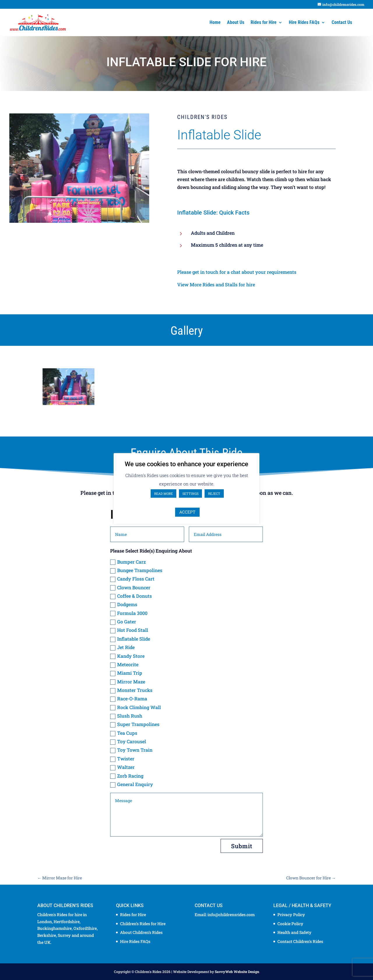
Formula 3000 (129, 613)
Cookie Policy (290, 924)
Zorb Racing (127, 776)
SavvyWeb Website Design (237, 972)
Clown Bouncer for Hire (311, 878)
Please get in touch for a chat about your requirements (237, 272)
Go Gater (123, 622)
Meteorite (124, 665)
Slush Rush (126, 716)
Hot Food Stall (129, 630)
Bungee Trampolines (136, 570)
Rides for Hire (264, 23)
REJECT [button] (214, 493)
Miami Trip (126, 673)
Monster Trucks (131, 690)
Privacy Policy (291, 915)
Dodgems (124, 604)
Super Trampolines (135, 724)
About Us (236, 23)
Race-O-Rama (129, 699)
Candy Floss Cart (132, 579)
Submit (242, 846)
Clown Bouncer (130, 588)
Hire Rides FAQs (304, 23)
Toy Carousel (128, 741)
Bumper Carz (128, 562)
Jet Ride (122, 647)
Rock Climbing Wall (136, 707)
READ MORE (163, 493)
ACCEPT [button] (187, 512)
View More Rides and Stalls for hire (216, 284)
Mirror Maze (128, 682)
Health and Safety (294, 932)
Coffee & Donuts (131, 596)
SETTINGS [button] (190, 493)
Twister (122, 759)
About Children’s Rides (141, 932)
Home (215, 23)
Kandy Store (127, 656)
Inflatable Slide (130, 639)
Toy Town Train (131, 750)
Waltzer (122, 767)
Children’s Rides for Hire (143, 924)
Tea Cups (124, 733)
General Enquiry (132, 784)
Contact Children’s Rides (300, 941)
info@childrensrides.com (231, 915)
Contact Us (342, 23)
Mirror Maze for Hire (60, 878)
